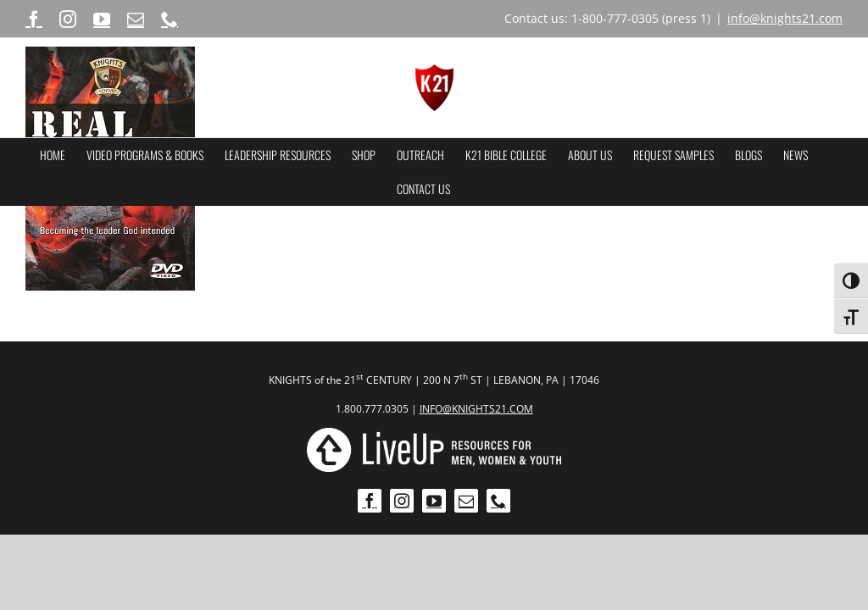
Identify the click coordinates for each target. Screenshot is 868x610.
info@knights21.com (785, 18)
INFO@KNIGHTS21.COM (476, 409)
